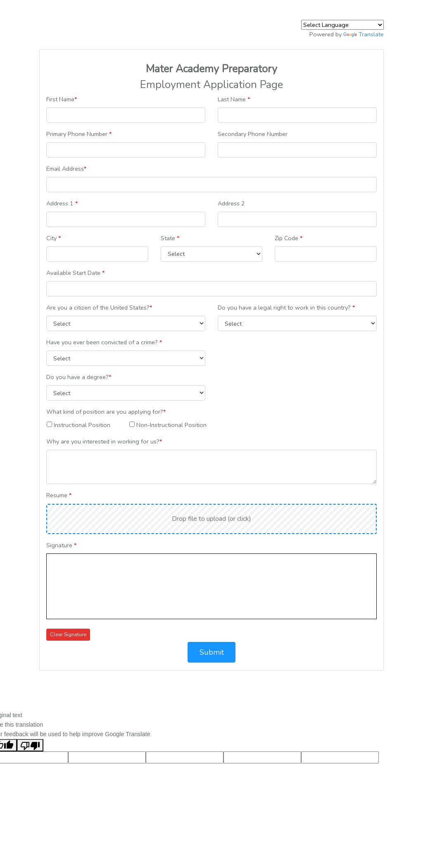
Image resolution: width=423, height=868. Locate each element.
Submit (212, 652)
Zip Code (289, 238)
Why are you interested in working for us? (104, 441)
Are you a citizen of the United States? (99, 308)
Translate (364, 34)
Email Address (66, 169)
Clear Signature (68, 634)
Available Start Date (75, 273)
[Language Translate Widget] (342, 25)
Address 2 (231, 203)
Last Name (234, 99)
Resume (59, 495)
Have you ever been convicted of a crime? (104, 342)
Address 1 (62, 203)
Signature (61, 545)
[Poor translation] (30, 745)
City (53, 238)
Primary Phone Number (79, 134)
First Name (62, 99)
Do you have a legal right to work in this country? (286, 308)
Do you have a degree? (79, 377)
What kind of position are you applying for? (106, 412)
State (170, 238)
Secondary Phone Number (253, 134)
